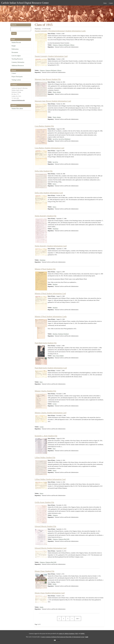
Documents (15, 52)
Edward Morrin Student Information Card (51, 548)
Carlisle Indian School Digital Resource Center (25, 3)
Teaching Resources (17, 59)
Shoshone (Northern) (63, 334)
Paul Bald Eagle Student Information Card (51, 368)
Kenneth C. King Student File (46, 436)
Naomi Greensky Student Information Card (51, 56)
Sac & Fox (55, 139)
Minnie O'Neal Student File (45, 269)
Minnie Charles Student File (45, 391)
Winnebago (55, 229)
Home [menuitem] (105, 3)
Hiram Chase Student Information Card (50, 593)
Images (14, 46)
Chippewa (55, 45)
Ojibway (72, 45)
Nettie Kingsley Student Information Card (51, 246)
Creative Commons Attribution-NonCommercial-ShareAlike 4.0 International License (63, 637)
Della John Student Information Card (49, 193)
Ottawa (54, 470)
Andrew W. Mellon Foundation (67, 634)
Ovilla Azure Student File (44, 502)
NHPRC (83, 634)
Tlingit (54, 92)
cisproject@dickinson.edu (18, 100)
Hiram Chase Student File (45, 571)
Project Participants (17, 77)
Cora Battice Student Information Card (49, 148)
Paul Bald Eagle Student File (46, 343)
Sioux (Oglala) (60, 356)
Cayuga (55, 404)
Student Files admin (17, 109)
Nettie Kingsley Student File (46, 216)
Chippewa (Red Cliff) (64, 539)
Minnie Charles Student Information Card (51, 413)
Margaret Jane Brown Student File (48, 79)
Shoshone (55, 284)
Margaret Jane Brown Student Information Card (53, 101)
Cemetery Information (18, 62)
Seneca (54, 184)
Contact (14, 73)
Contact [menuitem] (111, 3)
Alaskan (59, 92)
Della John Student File (44, 171)
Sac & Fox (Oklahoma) (65, 139)
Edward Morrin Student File (45, 526)
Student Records (16, 42)
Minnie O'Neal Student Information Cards (51, 316)
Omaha (54, 584)
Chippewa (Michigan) (64, 45)
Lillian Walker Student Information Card (50, 479)
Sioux (54, 356)
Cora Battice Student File (44, 126)
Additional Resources (18, 66)
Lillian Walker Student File (45, 457)
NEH (76, 634)
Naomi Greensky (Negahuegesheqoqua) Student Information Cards (60, 31)
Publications (15, 49)
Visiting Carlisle (16, 80)
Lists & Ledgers (16, 56)
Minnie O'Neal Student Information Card (50, 293)
